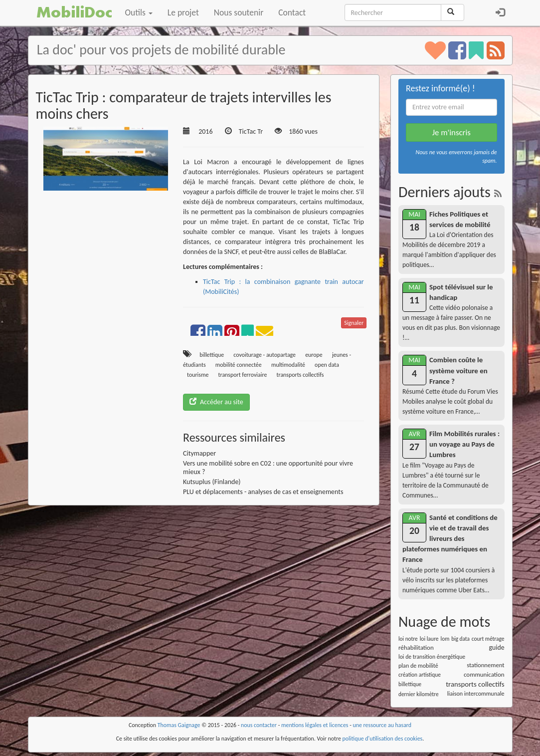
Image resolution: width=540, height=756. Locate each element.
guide (497, 647)
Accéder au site (216, 402)
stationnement (485, 665)
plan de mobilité (418, 665)
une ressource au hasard (382, 725)
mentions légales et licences (315, 725)
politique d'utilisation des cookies (383, 739)
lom (445, 639)
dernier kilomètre (419, 694)
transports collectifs (300, 375)
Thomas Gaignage (179, 725)
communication (484, 674)
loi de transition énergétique (432, 657)
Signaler (354, 323)
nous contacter (259, 725)
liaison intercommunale (476, 694)
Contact (292, 12)
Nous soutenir (239, 12)
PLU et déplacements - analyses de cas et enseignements (263, 492)
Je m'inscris (451, 132)
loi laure (429, 639)
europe (314, 355)
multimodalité (288, 365)
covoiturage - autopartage (265, 355)
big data (460, 639)
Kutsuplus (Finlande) (212, 482)
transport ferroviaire (243, 375)
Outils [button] (139, 12)
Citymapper (199, 453)
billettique (212, 355)
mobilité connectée (239, 365)
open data (327, 365)
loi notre (408, 639)
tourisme (198, 375)
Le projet (183, 12)
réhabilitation (416, 647)
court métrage (488, 639)
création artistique (420, 675)
